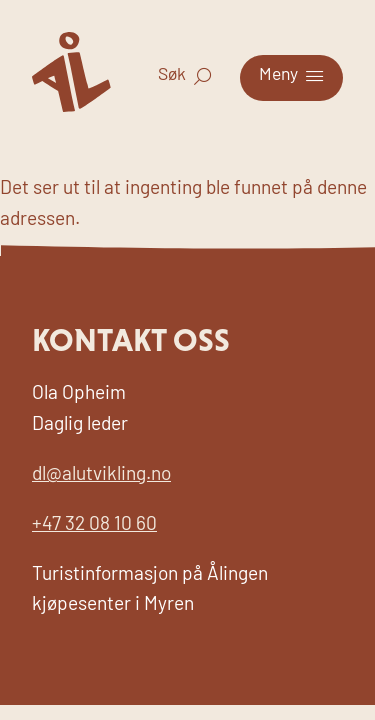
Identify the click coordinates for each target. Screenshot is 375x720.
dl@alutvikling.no (101, 475)
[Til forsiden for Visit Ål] (71, 107)
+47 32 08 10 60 (94, 525)
